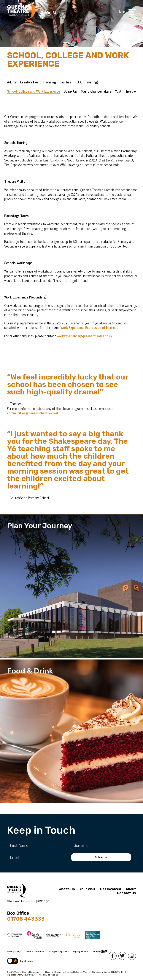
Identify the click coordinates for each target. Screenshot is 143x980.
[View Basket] (48, 12)
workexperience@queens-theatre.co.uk (84, 342)
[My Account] (42, 12)
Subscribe (101, 857)
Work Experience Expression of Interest (89, 334)
